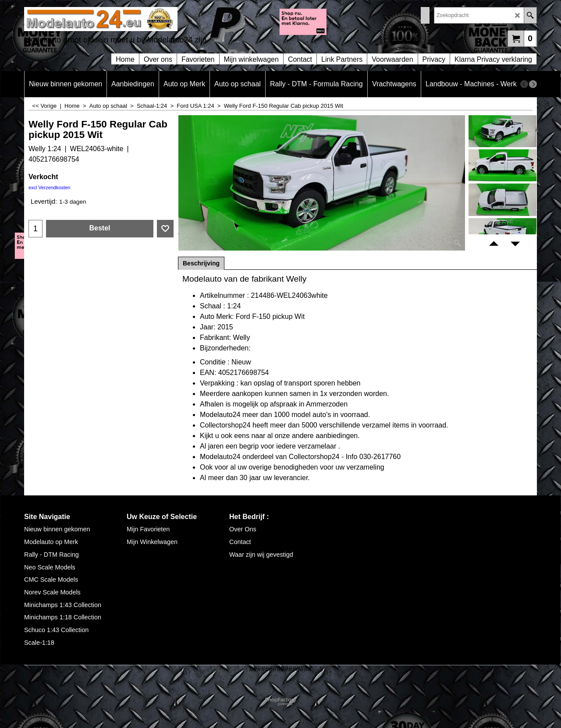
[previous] (524, 84)
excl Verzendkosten (49, 187)
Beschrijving (201, 263)
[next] (533, 84)
